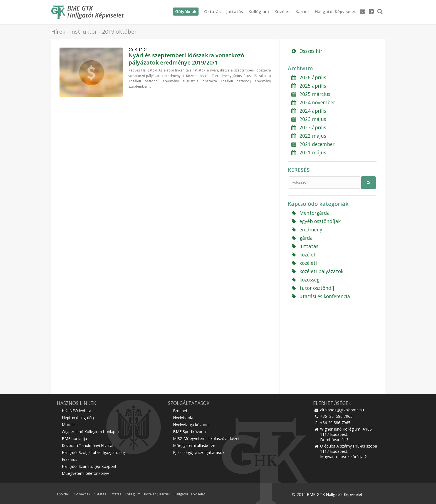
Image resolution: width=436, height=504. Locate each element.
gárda (302, 238)
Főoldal (63, 494)
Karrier (302, 11)
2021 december (313, 144)
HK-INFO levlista (76, 411)
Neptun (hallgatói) (78, 418)
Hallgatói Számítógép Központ (89, 466)
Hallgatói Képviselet (335, 11)
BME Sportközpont (190, 432)
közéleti (304, 263)
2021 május (308, 152)
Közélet (282, 11)
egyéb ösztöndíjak (316, 221)
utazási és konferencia (320, 296)
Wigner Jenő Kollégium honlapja (90, 432)
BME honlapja (74, 438)
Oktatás (212, 11)
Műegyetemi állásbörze (194, 445)
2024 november (313, 102)
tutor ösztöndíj (312, 288)
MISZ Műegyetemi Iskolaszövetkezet (206, 438)
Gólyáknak (82, 494)
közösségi (306, 280)
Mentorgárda (310, 213)
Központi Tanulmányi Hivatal (87, 445)
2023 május (308, 119)
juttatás (304, 246)
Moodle (69, 425)
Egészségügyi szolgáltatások (199, 452)
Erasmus (70, 459)
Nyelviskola (183, 418)
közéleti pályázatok (317, 271)
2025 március (310, 94)
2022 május (308, 136)
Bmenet (180, 411)
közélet (303, 255)
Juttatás (235, 11)
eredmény (306, 229)
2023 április (308, 127)
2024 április (308, 111)
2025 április (308, 86)
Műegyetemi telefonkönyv (85, 473)
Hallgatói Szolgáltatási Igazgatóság (93, 452)
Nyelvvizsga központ (191, 425)
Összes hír (306, 51)
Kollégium (259, 11)
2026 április (308, 77)
